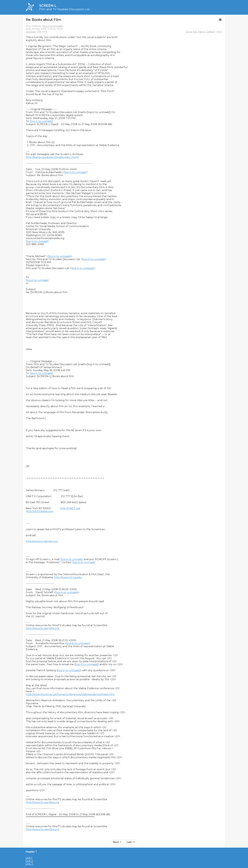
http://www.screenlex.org (42, 541)
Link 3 (29, 864)
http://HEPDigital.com (40, 511)
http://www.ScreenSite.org (42, 628)
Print (220, 32)
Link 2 (29, 861)
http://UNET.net (70, 508)
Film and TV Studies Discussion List (65, 9)
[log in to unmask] (53, 26)
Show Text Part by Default (200, 32)
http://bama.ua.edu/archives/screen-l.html (52, 157)
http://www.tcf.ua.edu (68, 577)
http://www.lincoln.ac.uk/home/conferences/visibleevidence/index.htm (70, 694)
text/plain (31, 32)
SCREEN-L (48, 6)
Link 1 (29, 858)
